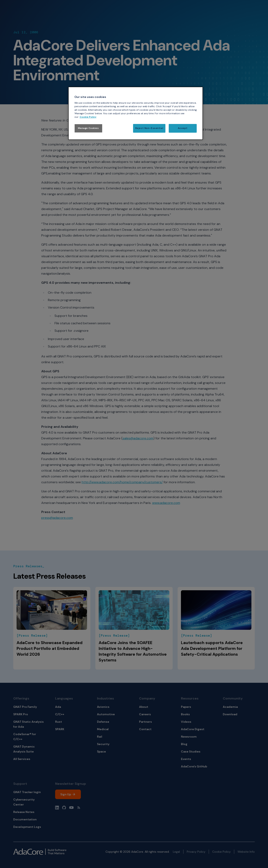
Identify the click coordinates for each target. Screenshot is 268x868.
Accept (183, 128)
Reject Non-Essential (149, 128)
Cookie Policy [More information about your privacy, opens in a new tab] (88, 117)
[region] (136, 113)
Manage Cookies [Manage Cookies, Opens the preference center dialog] (88, 128)
